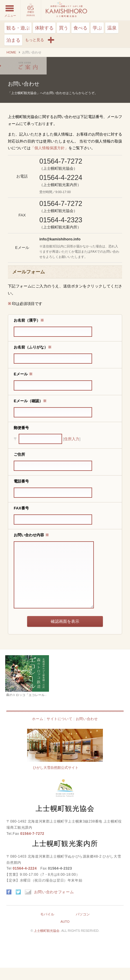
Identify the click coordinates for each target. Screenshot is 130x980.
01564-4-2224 (25, 881)
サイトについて (59, 731)
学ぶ (97, 28)
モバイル (47, 927)
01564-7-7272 (32, 846)
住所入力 (72, 439)
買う (64, 28)
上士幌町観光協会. (48, 943)
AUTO (65, 934)
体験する (44, 28)
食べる (80, 28)
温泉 (112, 28)
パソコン (83, 927)
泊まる (13, 40)
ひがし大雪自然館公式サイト (56, 780)
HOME (11, 52)
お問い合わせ (23, 66)
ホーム (38, 731)
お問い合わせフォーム (49, 904)
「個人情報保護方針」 (50, 148)
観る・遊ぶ (18, 28)
